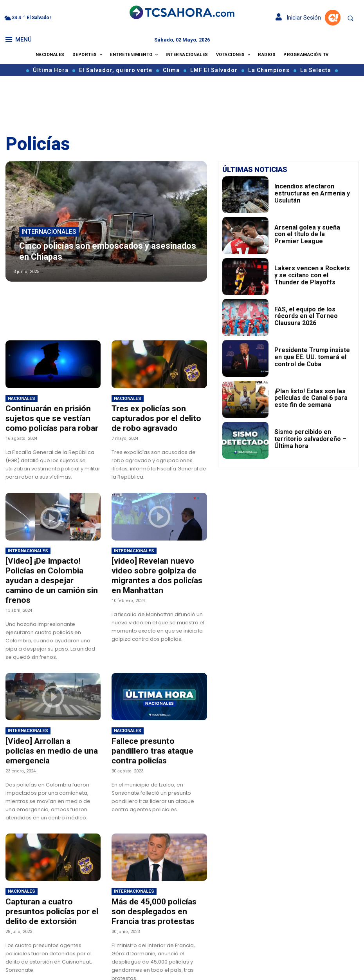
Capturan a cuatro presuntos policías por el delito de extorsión (50, 880)
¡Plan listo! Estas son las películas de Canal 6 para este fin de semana (312, 398)
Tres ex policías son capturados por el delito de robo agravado (153, 417)
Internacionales (49, 246)
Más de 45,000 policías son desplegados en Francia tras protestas (155, 880)
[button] (350, 18)
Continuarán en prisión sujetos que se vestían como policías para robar (53, 417)
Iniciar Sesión (298, 18)
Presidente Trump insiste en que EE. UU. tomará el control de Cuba (312, 357)
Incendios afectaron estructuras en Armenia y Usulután (311, 193)
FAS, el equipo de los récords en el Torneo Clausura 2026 (312, 316)
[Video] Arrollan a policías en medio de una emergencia (49, 727)
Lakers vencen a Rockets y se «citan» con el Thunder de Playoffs (309, 275)
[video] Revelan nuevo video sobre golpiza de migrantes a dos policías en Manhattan (156, 566)
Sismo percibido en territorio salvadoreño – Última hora (307, 439)
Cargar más (106, 966)
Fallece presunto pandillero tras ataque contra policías (154, 727)
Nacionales (22, 399)
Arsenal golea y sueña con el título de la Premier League (307, 234)
